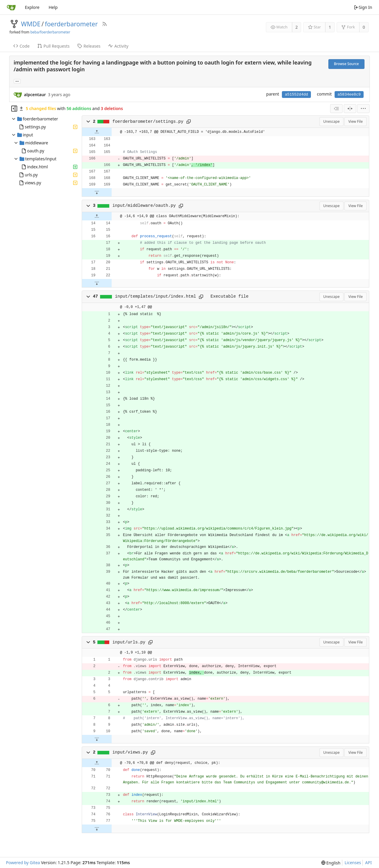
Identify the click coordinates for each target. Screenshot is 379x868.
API (368, 863)
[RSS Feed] (105, 24)
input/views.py (130, 752)
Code (21, 46)
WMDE (31, 24)
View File (355, 121)
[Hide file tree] (14, 109)
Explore (32, 7)
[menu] (363, 109)
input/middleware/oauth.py (144, 206)
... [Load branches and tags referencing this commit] (17, 81)
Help (53, 7)
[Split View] (350, 109)
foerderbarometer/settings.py (148, 122)
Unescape (331, 121)
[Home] (11, 7)
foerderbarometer (71, 24)
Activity (118, 46)
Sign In (363, 7)
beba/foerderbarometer (50, 32)
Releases (89, 46)
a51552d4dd (296, 95)
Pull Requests (53, 46)
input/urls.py (129, 642)
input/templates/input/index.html (155, 296)
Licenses (353, 863)
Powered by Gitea (23, 863)
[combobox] (336, 109)
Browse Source (346, 64)
